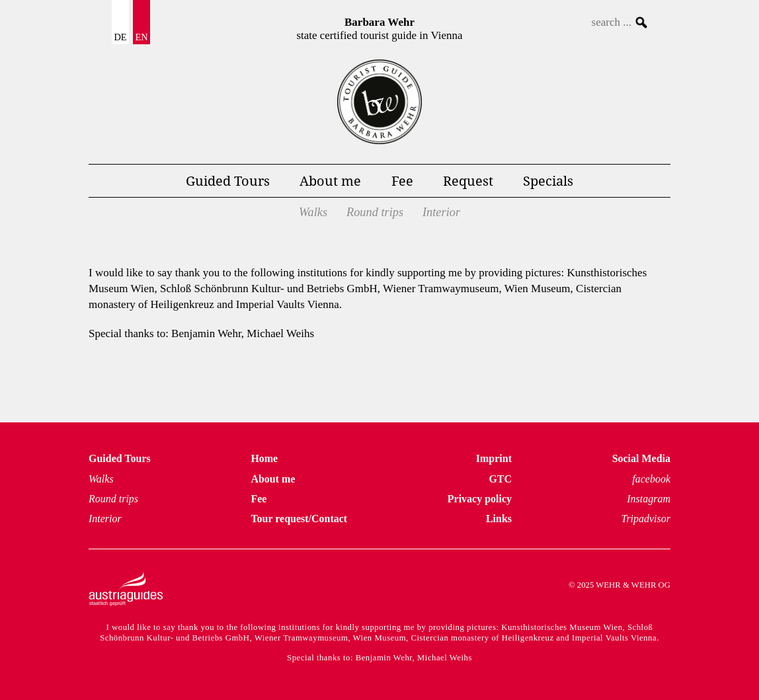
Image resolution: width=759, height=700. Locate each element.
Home (264, 458)
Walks (313, 212)
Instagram (649, 499)
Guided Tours (228, 180)
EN (141, 37)
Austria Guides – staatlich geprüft (126, 589)
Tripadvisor (646, 519)
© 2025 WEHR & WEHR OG (619, 585)
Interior (441, 212)
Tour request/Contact (299, 519)
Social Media (641, 458)
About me (330, 180)
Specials (548, 180)
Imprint (494, 458)
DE (120, 37)
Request (468, 180)
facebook (651, 479)
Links (499, 519)
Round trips (375, 212)
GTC (500, 479)
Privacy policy (480, 499)
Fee (402, 180)
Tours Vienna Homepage (379, 102)
